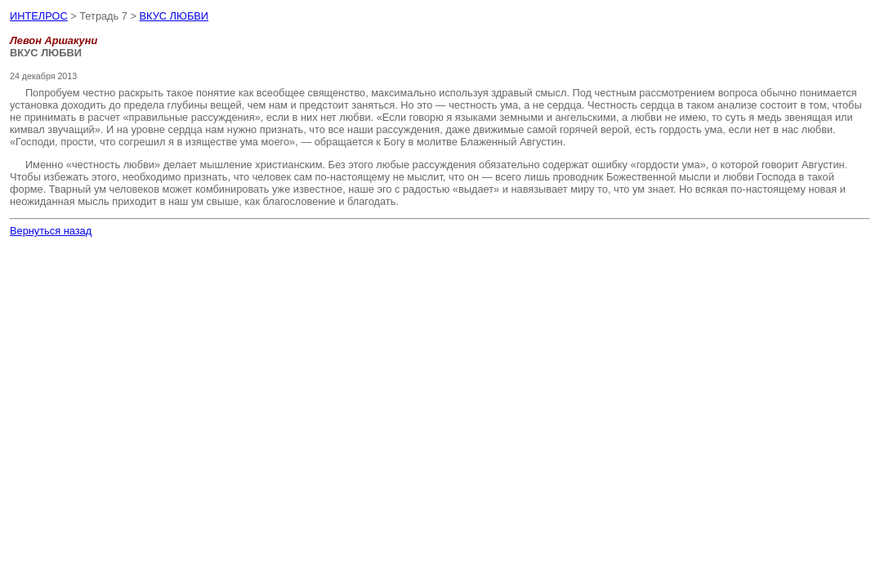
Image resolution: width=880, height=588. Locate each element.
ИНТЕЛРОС (39, 16)
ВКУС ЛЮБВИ (174, 16)
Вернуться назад (51, 231)
